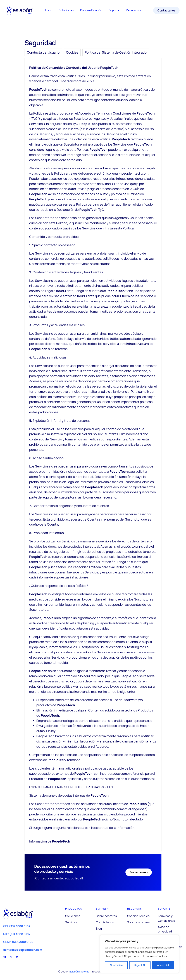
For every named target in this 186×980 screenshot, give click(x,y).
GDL (17, 926)
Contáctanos (166, 10)
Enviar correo (139, 872)
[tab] (43, 52)
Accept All (163, 965)
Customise (116, 965)
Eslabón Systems (79, 971)
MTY (17, 934)
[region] (139, 954)
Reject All (140, 965)
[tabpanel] (93, 455)
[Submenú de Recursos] (140, 10)
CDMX (18, 942)
